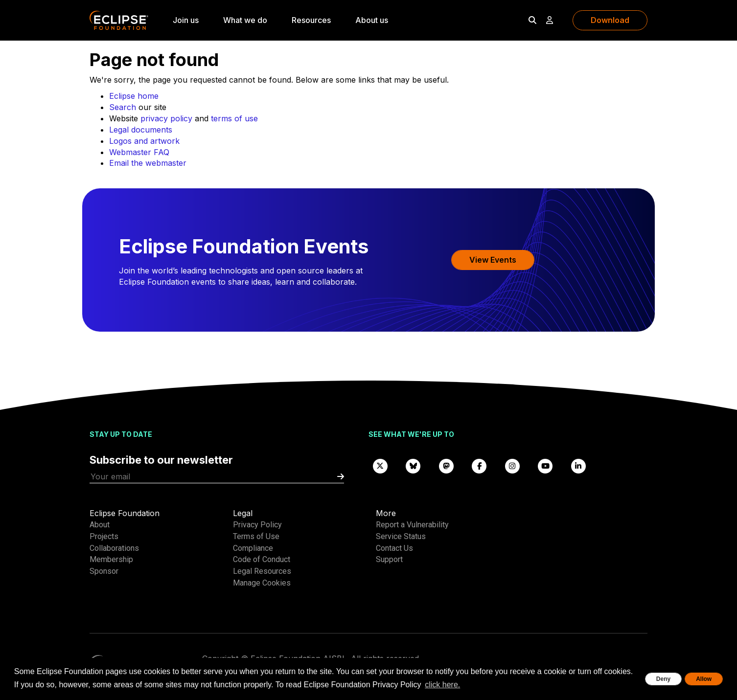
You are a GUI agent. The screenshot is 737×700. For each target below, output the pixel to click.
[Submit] (341, 477)
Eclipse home (134, 96)
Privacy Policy (257, 525)
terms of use (234, 118)
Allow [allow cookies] (704, 679)
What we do (245, 20)
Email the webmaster (148, 163)
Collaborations (114, 548)
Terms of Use (256, 536)
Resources (311, 20)
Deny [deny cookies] (663, 679)
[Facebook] (480, 465)
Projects (104, 536)
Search (123, 107)
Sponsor (104, 571)
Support (389, 559)
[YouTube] (546, 465)
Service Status (401, 536)
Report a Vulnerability (412, 525)
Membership (111, 559)
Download (610, 20)
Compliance (253, 548)
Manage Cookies (262, 583)
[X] (380, 465)
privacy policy (166, 118)
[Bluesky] (414, 465)
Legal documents (141, 130)
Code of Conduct (262, 559)
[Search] (532, 20)
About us (372, 20)
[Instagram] (512, 465)
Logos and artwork (144, 141)
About (100, 525)
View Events (493, 260)
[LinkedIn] (578, 465)
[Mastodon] (446, 465)
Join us (186, 20)
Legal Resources (262, 571)
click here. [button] (442, 685)
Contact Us (394, 548)
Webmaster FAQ (139, 152)
